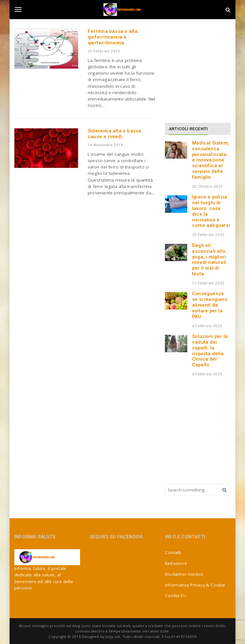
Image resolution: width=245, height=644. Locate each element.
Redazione (176, 563)
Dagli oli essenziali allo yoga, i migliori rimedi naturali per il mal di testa (209, 260)
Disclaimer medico (184, 574)
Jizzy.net (113, 637)
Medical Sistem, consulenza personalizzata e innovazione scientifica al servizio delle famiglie (211, 160)
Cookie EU (176, 595)
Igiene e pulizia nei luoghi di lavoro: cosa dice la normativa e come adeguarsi (211, 211)
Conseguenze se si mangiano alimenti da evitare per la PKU (210, 305)
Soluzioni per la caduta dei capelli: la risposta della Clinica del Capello (210, 351)
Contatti (173, 552)
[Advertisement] (205, 69)
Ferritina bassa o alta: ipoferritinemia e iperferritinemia (113, 37)
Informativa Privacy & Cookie (195, 585)
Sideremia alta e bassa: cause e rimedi (115, 134)
